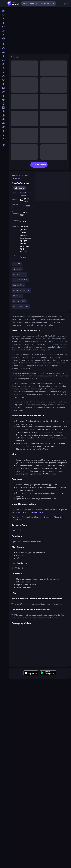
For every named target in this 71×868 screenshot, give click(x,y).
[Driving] (3, 80)
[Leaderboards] (3, 38)
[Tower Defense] (3, 139)
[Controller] (3, 76)
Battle (24, 176)
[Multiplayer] (3, 34)
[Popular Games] (3, 23)
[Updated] (3, 27)
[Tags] (3, 145)
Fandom (24, 257)
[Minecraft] (3, 108)
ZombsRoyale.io (36, 512)
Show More (39, 165)
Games (14, 176)
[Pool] (3, 111)
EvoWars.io (16, 178)
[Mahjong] (3, 104)
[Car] (3, 60)
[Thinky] (3, 135)
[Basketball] (3, 52)
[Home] (3, 11)
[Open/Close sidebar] (4, 3)
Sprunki (48, 517)
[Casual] (3, 68)
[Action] (3, 44)
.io (19, 176)
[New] (3, 19)
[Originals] (3, 31)
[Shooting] (3, 119)
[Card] (3, 64)
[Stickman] (3, 131)
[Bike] (3, 56)
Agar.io (21, 512)
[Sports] (3, 127)
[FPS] (3, 92)
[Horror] (3, 96)
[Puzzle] (3, 115)
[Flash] (3, 88)
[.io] (3, 100)
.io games (63, 510)
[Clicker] (3, 72)
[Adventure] (3, 48)
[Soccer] (3, 123)
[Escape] (3, 84)
